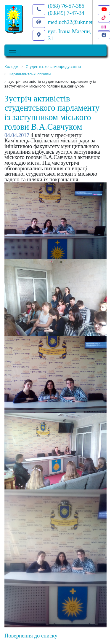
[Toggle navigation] (13, 50)
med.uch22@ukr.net (70, 22)
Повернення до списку (31, 636)
